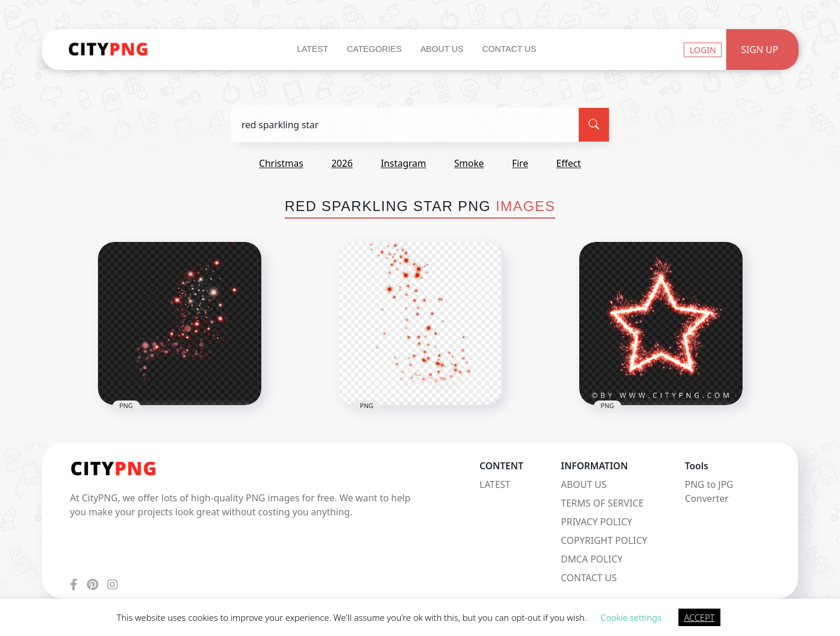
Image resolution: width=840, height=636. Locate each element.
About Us (442, 49)
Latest (313, 49)
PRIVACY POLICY (597, 522)
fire (520, 163)
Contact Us (509, 49)
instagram (404, 163)
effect (569, 163)
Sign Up (759, 50)
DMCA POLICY (592, 559)
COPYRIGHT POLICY (604, 540)
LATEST (495, 484)
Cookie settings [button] (631, 617)
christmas (281, 163)
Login (703, 50)
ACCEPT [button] (699, 617)
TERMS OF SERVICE (603, 503)
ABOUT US (584, 484)
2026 (342, 163)
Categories (374, 49)
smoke (469, 163)
